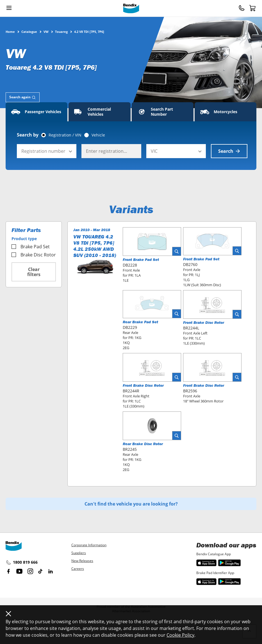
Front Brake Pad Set (141, 260)
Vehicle (98, 135)
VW (46, 31)
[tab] (23, 97)
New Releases (82, 561)
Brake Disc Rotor (34, 255)
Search (229, 151)
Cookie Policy (180, 635)
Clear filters (34, 272)
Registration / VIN (65, 135)
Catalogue (29, 31)
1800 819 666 (22, 563)
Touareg (61, 31)
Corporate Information (89, 545)
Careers (78, 569)
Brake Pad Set (31, 247)
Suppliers (79, 553)
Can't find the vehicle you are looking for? (131, 504)
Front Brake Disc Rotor (204, 322)
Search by (28, 135)
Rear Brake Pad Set (140, 322)
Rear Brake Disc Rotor (143, 444)
